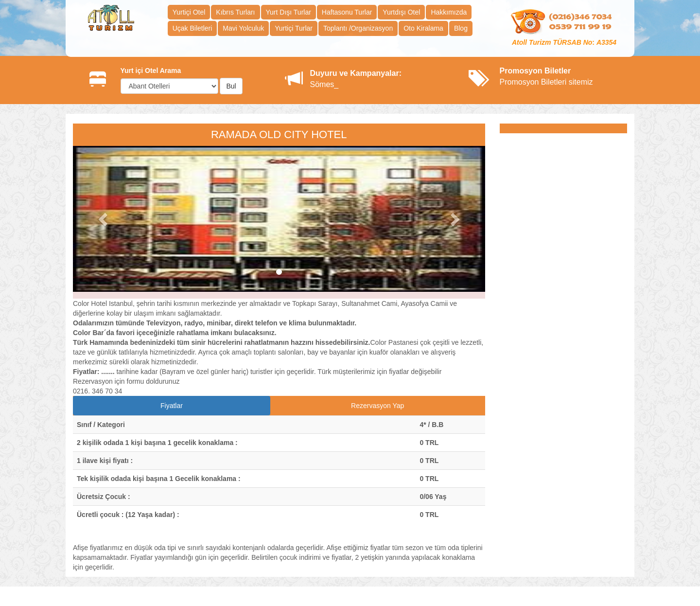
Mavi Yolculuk (243, 28)
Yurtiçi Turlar (294, 28)
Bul (231, 86)
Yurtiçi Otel (189, 12)
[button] (104, 219)
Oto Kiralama (423, 28)
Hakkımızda (449, 12)
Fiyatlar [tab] (172, 406)
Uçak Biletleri (192, 28)
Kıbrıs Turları (235, 12)
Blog (461, 28)
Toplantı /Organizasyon (358, 28)
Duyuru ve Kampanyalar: (356, 73)
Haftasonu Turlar (347, 12)
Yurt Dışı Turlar (289, 12)
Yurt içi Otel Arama (151, 71)
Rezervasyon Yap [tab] (377, 406)
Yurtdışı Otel (401, 12)
